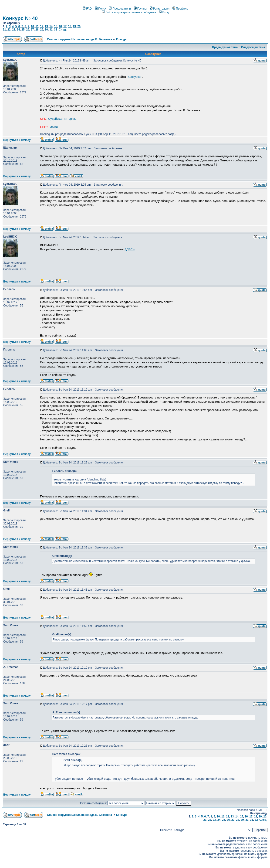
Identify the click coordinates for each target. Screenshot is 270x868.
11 (37, 26)
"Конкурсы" (135, 77)
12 (42, 26)
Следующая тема (253, 47)
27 (32, 30)
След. (63, 30)
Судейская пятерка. (62, 119)
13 (46, 26)
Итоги (54, 127)
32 (56, 30)
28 (37, 30)
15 (56, 26)
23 (14, 30)
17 (65, 26)
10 (32, 26)
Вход (164, 12)
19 (74, 26)
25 (23, 30)
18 (69, 26)
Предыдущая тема (225, 47)
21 (4, 30)
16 (60, 26)
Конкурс (122, 39)
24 (18, 30)
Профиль (180, 9)
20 (79, 26)
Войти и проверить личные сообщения (129, 12)
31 (51, 30)
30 (46, 30)
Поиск (100, 9)
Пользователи (120, 9)
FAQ (87, 9)
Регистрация (160, 9)
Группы (140, 9)
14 (51, 26)
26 (28, 30)
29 (42, 30)
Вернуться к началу (17, 140)
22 (9, 30)
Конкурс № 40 (20, 18)
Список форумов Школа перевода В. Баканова (79, 39)
